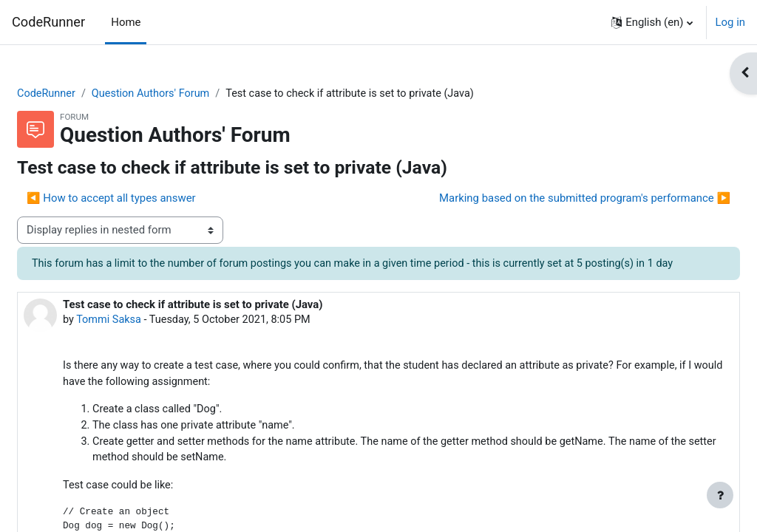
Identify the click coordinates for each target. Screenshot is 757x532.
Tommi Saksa (146, 338)
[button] (652, 22)
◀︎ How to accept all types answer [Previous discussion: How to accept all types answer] (147, 199)
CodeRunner (48, 22)
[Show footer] (720, 495)
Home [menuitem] (126, 22)
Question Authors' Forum (190, 94)
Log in (730, 22)
